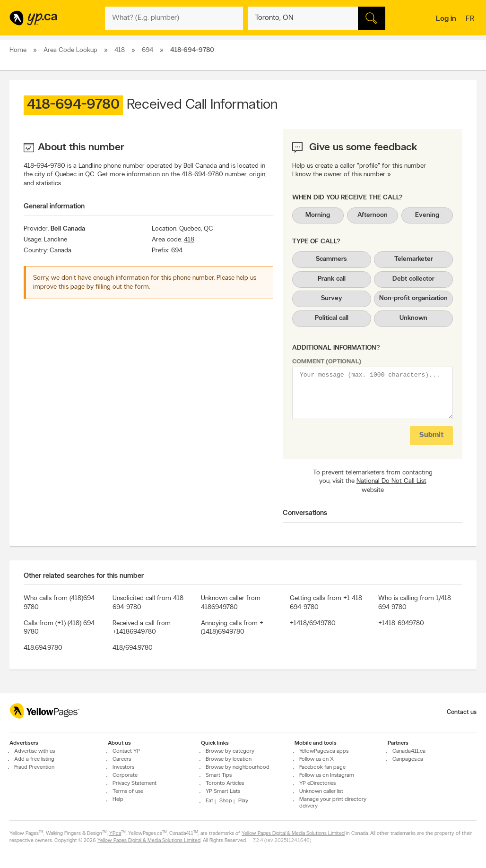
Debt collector (413, 279)
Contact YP (126, 751)
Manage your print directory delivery (333, 803)
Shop (226, 801)
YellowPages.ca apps (324, 751)
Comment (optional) (327, 362)
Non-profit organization (413, 298)
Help (118, 799)
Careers (122, 759)
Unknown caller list (321, 791)
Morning (318, 215)
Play (243, 801)
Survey (332, 298)
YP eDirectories (317, 783)
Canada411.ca (409, 751)
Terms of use (128, 791)
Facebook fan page (322, 767)
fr (471, 19)
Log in (446, 19)
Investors (123, 767)
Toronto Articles (225, 783)
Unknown (413, 318)
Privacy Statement (135, 783)
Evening (427, 215)
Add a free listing (34, 759)
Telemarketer (414, 259)
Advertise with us (35, 751)
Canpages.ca (408, 759)
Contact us (462, 712)
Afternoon (373, 215)
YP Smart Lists (223, 791)
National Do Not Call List (391, 481)
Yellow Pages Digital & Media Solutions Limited (293, 834)
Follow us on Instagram (327, 775)
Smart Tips (219, 775)
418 (189, 240)
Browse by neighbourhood (238, 767)
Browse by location (229, 759)
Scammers (331, 259)
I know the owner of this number (339, 175)
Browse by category (230, 751)
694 (177, 251)
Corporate (125, 775)
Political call (332, 318)
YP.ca (115, 834)
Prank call (332, 279)
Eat (209, 801)
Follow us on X (317, 759)
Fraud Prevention (34, 767)
